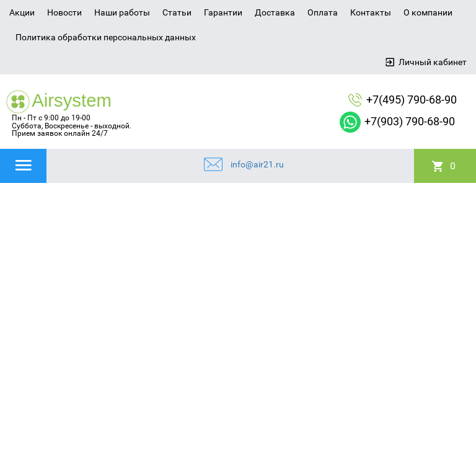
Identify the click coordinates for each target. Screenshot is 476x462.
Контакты (371, 12)
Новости (64, 12)
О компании (428, 12)
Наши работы (122, 12)
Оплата (323, 12)
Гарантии (223, 12)
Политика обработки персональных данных (106, 37)
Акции (22, 12)
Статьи (177, 12)
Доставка (275, 12)
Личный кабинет (433, 62)
